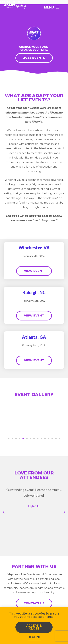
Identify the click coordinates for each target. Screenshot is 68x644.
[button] (9, 438)
